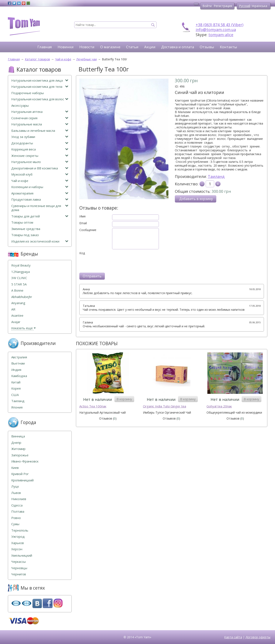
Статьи (132, 47)
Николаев (19, 499)
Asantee (17, 316)
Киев (15, 468)
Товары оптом (22, 222)
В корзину (124, 399)
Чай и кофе (40, 181)
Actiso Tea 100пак (93, 406)
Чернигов (19, 574)
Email (83, 223)
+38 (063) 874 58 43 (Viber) (219, 25)
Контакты (229, 47)
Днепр (16, 443)
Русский (245, 6)
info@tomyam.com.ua (216, 30)
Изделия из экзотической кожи (40, 241)
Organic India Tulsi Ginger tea (165, 406)
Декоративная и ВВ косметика (40, 168)
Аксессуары (20, 106)
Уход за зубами (40, 137)
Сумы (15, 524)
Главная (45, 47)
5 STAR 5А (19, 284)
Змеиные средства (26, 229)
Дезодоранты (40, 143)
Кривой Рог (20, 474)
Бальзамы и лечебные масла (40, 131)
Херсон (17, 549)
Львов (16, 493)
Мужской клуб (40, 174)
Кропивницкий (22, 480)
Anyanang (18, 303)
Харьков (18, 543)
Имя (82, 216)
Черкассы (19, 562)
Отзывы (207, 47)
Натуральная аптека (40, 112)
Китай (16, 382)
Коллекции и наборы (40, 187)
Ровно (16, 518)
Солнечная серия (40, 118)
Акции (150, 47)
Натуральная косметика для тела (40, 87)
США (15, 395)
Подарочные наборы (28, 93)
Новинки (66, 47)
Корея (16, 388)
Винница (18, 436)
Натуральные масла (40, 124)
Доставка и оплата (178, 47)
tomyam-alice (221, 35)
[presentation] (112, 263)
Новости (87, 47)
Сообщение (88, 230)
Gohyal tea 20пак (219, 406)
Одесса (17, 505)
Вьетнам (18, 363)
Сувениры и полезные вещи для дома (40, 208)
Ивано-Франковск (25, 461)
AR (13, 309)
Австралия (19, 357)
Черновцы (19, 568)
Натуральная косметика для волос (40, 99)
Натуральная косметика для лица (40, 80)
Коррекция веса (40, 149)
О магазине (110, 47)
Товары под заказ (25, 235)
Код (82, 253)
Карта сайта (233, 637)
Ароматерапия (40, 193)
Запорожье (20, 455)
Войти (207, 6)
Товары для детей (40, 216)
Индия (16, 370)
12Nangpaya (21, 272)
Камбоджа (19, 376)
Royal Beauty (21, 265)
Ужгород (18, 537)
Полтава (18, 511)
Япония (17, 407)
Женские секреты (40, 156)
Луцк (15, 486)
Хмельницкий (22, 555)
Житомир (18, 449)
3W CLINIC (19, 278)
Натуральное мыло (40, 162)
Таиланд (216, 176)
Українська (259, 6)
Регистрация (223, 6)
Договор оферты (258, 637)
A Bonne (17, 290)
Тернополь (20, 530)
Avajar (16, 322)
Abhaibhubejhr (22, 297)
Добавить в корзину (196, 199)
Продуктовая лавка (40, 199)
